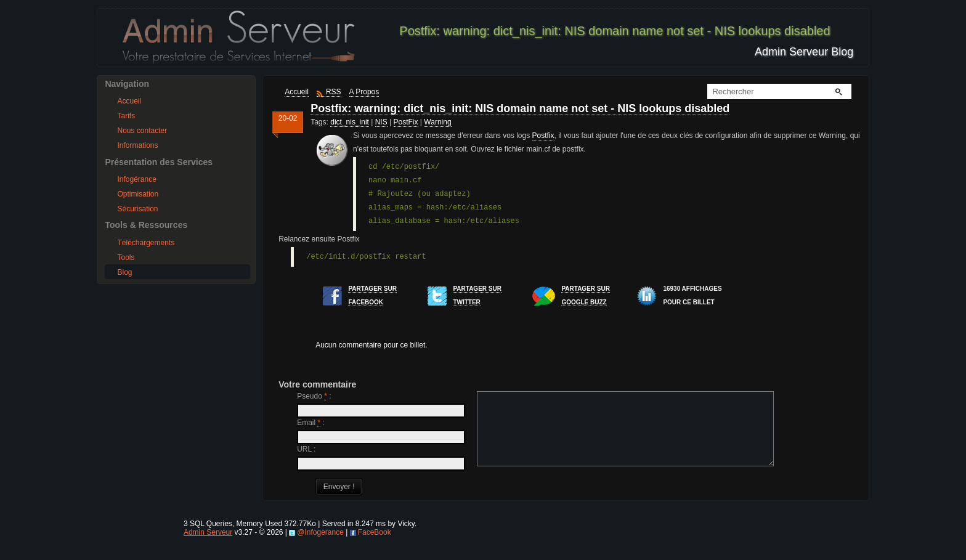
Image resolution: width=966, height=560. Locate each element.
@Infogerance (320, 547)
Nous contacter (142, 131)
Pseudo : (314, 396)
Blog (124, 272)
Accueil (129, 101)
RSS (334, 92)
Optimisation (138, 194)
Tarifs (126, 116)
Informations (137, 145)
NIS (381, 122)
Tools (126, 258)
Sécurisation (137, 209)
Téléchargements (146, 243)
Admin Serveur (208, 547)
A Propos (364, 92)
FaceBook (375, 547)
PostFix (406, 122)
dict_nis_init (350, 122)
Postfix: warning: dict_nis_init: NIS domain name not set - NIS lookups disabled (520, 108)
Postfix (543, 136)
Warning (437, 122)
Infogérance (136, 179)
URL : (306, 449)
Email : (311, 423)
